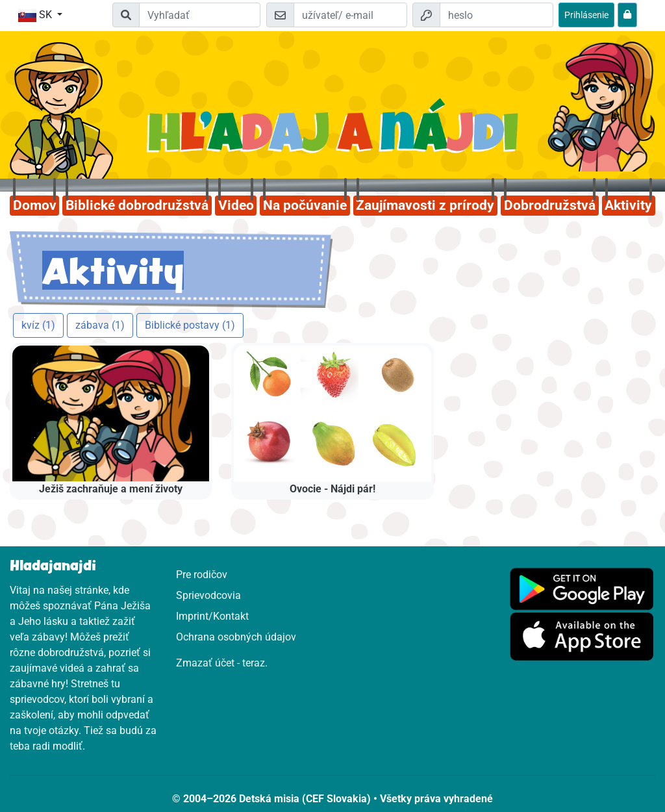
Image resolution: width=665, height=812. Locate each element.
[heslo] (496, 15)
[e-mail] (350, 15)
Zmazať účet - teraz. (222, 663)
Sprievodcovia (208, 595)
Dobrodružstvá (550, 205)
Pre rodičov (202, 575)
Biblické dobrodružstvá (137, 205)
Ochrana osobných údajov (236, 637)
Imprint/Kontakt (212, 616)
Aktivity (628, 205)
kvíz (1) (38, 325)
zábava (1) (100, 325)
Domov (35, 205)
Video (236, 205)
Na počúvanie (305, 205)
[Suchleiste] (199, 15)
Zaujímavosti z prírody (425, 205)
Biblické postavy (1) (190, 325)
